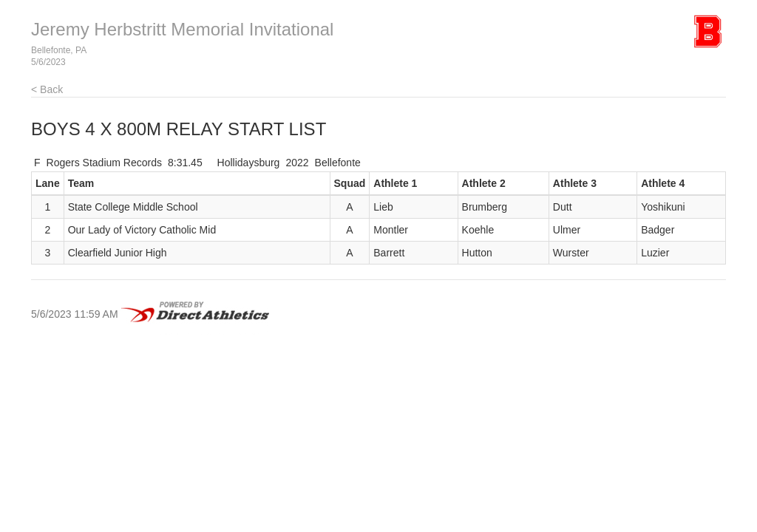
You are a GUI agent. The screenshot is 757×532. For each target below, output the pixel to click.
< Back (47, 89)
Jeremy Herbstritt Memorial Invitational (182, 29)
